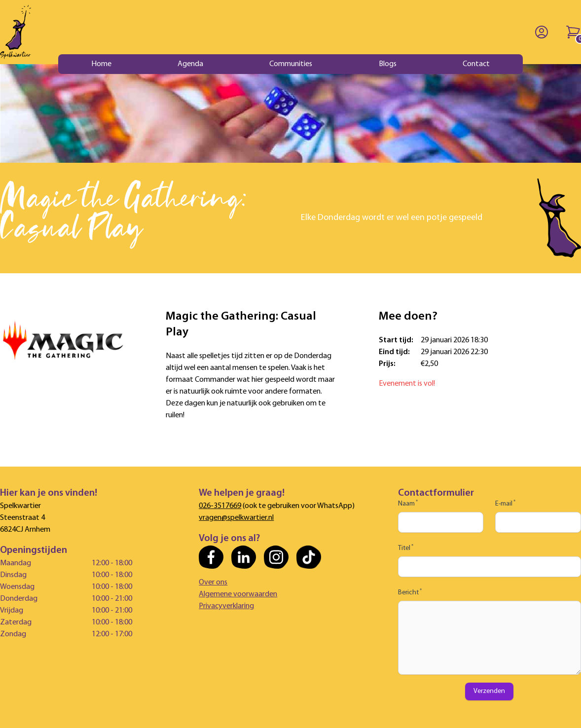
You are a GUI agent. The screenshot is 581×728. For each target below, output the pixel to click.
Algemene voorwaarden (238, 594)
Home (101, 64)
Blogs (388, 64)
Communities (291, 64)
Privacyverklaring (226, 606)
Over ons (213, 582)
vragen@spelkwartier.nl (236, 518)
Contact (476, 64)
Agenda (190, 64)
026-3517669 (220, 506)
